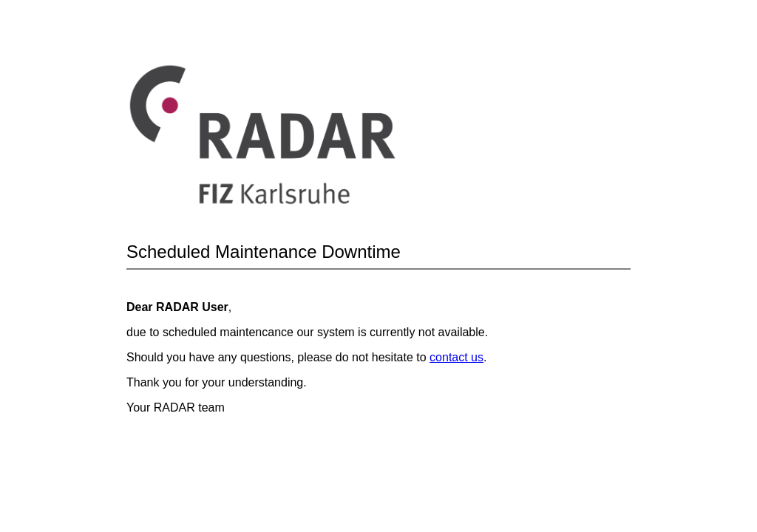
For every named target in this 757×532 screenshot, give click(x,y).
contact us (456, 357)
